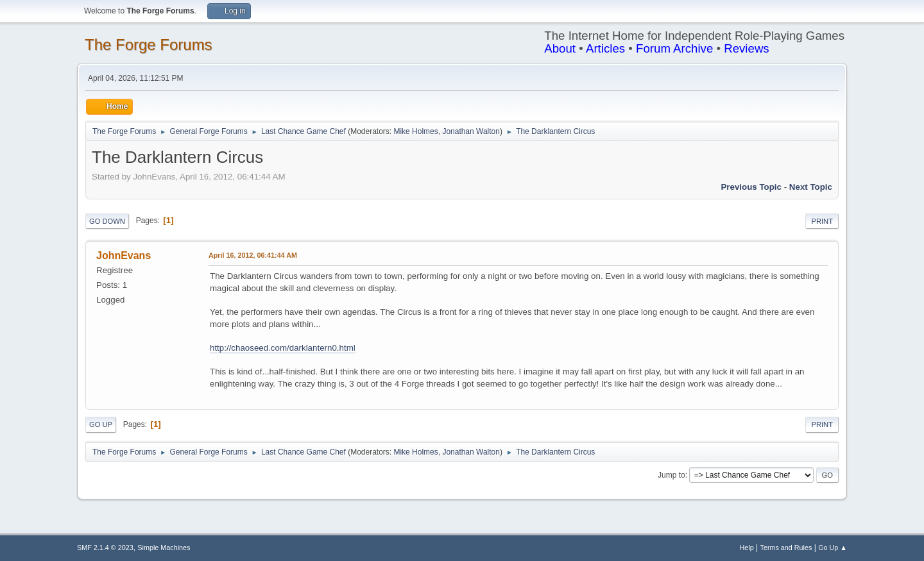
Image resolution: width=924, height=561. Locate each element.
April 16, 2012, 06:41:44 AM (253, 255)
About (560, 48)
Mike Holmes (415, 131)
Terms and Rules (786, 548)
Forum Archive (674, 48)
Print (822, 221)
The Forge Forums (149, 45)
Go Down (107, 221)
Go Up (101, 424)
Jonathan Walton (471, 131)
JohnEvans (124, 255)
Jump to (672, 475)
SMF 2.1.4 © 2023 (105, 548)
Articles (605, 48)
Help (747, 548)
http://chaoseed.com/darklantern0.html (283, 348)
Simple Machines (164, 548)
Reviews (747, 48)
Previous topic (751, 187)
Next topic (811, 187)
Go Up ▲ (833, 548)
